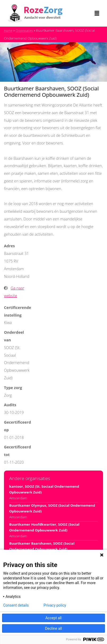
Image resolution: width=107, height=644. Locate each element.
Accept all (54, 618)
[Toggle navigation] (97, 13)
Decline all (54, 628)
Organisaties (24, 30)
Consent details (16, 605)
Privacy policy (55, 605)
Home (8, 30)
